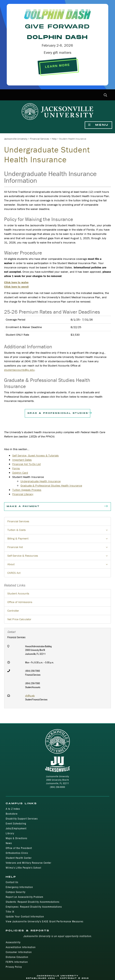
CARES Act (14, 573)
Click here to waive (16, 282)
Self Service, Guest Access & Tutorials (36, 455)
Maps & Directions (16, 838)
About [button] (59, 565)
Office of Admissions (20, 602)
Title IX (10, 912)
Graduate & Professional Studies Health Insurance (51, 486)
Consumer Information (19, 952)
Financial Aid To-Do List (26, 464)
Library (10, 833)
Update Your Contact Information (25, 917)
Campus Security (16, 892)
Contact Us (12, 882)
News (9, 843)
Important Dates (22, 460)
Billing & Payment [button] (59, 540)
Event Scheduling (16, 824)
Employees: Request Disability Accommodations (34, 907)
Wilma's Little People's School (24, 868)
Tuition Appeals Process (27, 490)
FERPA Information (17, 962)
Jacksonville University (16, 139)
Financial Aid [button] (59, 548)
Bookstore (12, 814)
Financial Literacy (23, 494)
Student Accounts (18, 593)
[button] (105, 95)
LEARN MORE (57, 66)
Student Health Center (19, 858)
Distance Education (17, 957)
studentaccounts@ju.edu (19, 370)
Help (54, 139)
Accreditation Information (21, 947)
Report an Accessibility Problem (24, 897)
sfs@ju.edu (30, 696)
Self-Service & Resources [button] (59, 557)
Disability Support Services (22, 819)
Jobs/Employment (16, 828)
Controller (13, 611)
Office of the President (19, 848)
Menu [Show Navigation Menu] (98, 125)
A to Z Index (13, 809)
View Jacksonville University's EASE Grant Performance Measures (45, 921)
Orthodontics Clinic (17, 853)
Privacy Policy (14, 967)
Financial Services (40, 139)
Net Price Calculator (19, 619)
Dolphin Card (20, 473)
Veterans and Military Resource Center (29, 863)
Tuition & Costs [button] (59, 531)
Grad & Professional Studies (59, 413)
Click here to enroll (16, 287)
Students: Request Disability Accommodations (33, 902)
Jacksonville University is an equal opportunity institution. (58, 936)
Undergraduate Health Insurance (41, 481)
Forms (16, 468)
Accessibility (13, 942)
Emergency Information (19, 887)
